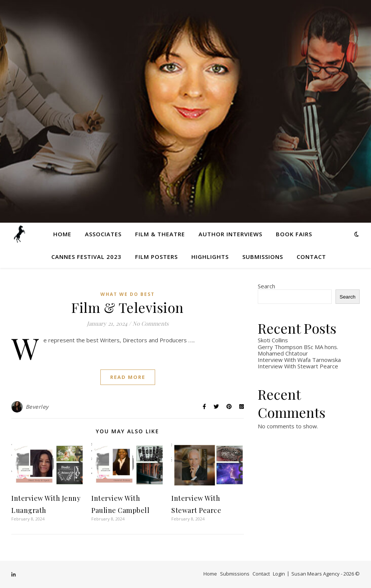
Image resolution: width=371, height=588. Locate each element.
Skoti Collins (273, 340)
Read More (128, 377)
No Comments (151, 323)
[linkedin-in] (13, 574)
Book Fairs (294, 234)
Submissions (263, 257)
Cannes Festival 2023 (86, 257)
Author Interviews (230, 234)
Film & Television (128, 307)
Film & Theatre (160, 234)
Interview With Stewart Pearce (298, 366)
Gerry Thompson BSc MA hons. (298, 347)
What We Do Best (128, 294)
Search (266, 286)
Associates (103, 234)
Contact (311, 257)
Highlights (210, 257)
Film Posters (156, 257)
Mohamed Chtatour (283, 353)
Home (62, 234)
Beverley (37, 407)
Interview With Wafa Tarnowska (299, 360)
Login (279, 574)
